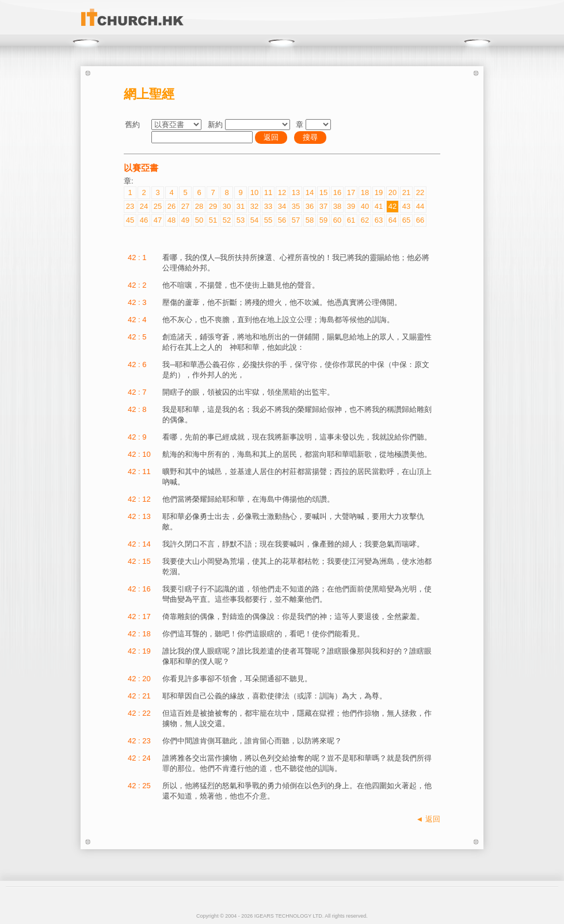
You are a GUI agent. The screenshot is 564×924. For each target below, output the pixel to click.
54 (254, 220)
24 (144, 206)
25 (158, 206)
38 (337, 206)
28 (199, 206)
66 (420, 220)
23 (130, 206)
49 (185, 220)
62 (365, 220)
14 (310, 192)
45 (130, 220)
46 (144, 220)
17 (351, 192)
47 (158, 220)
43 (406, 206)
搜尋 (310, 137)
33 (268, 206)
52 (227, 220)
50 (199, 220)
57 (296, 220)
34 (282, 206)
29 (213, 206)
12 (282, 192)
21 (406, 192)
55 (268, 220)
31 (241, 206)
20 (392, 192)
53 (241, 220)
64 (392, 220)
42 (392, 206)
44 (420, 206)
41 (379, 206)
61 (351, 220)
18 (365, 192)
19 (379, 192)
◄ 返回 (428, 819)
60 (337, 220)
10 (254, 192)
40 (365, 206)
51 (213, 220)
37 (323, 206)
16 (337, 192)
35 (296, 206)
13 (296, 192)
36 (310, 206)
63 (379, 220)
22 (420, 192)
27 (185, 206)
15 (323, 192)
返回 (271, 137)
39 (351, 206)
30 (227, 206)
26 (172, 206)
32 (254, 206)
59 (323, 220)
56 (282, 220)
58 (310, 220)
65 (406, 220)
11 (268, 192)
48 (172, 220)
